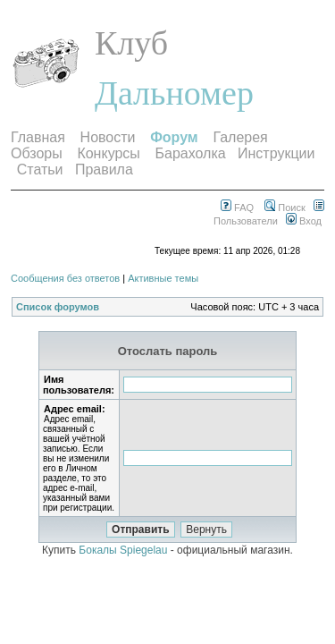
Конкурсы (108, 153)
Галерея (240, 137)
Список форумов (58, 307)
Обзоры (37, 153)
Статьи (40, 169)
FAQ (237, 208)
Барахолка (191, 153)
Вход (304, 221)
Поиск (285, 208)
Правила (104, 169)
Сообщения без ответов (65, 278)
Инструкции (276, 153)
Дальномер (174, 93)
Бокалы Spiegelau (124, 550)
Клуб (131, 43)
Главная (38, 137)
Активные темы (163, 278)
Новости (108, 137)
